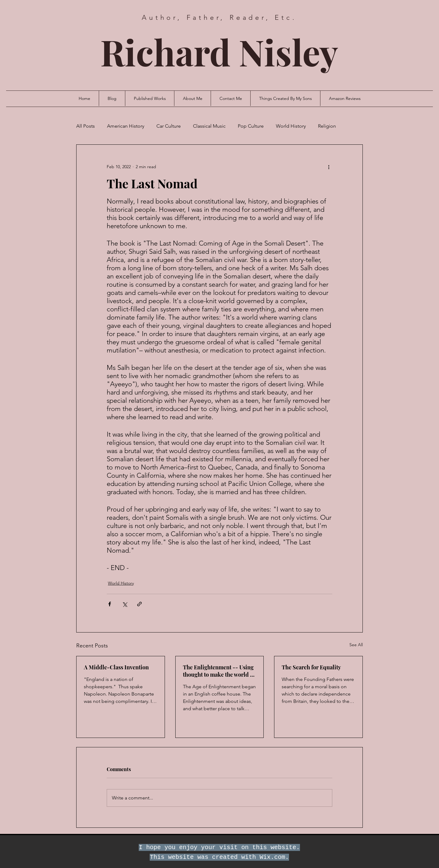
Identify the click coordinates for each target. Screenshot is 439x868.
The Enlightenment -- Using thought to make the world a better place (218, 671)
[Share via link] (139, 604)
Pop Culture (251, 126)
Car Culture (169, 126)
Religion (327, 126)
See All (356, 645)
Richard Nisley (219, 52)
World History (291, 126)
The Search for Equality (311, 667)
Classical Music (209, 126)
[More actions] (329, 167)
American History (126, 126)
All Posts (86, 126)
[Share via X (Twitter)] (125, 604)
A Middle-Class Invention (116, 667)
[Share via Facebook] (110, 604)
